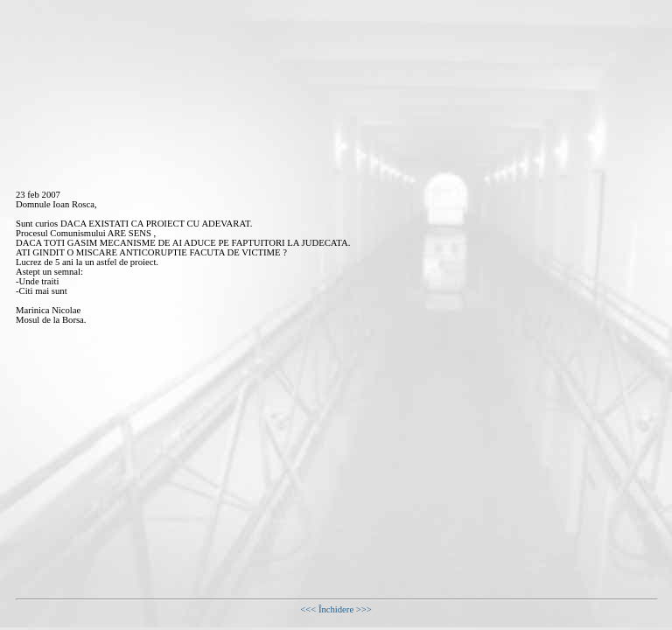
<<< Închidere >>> (336, 609)
